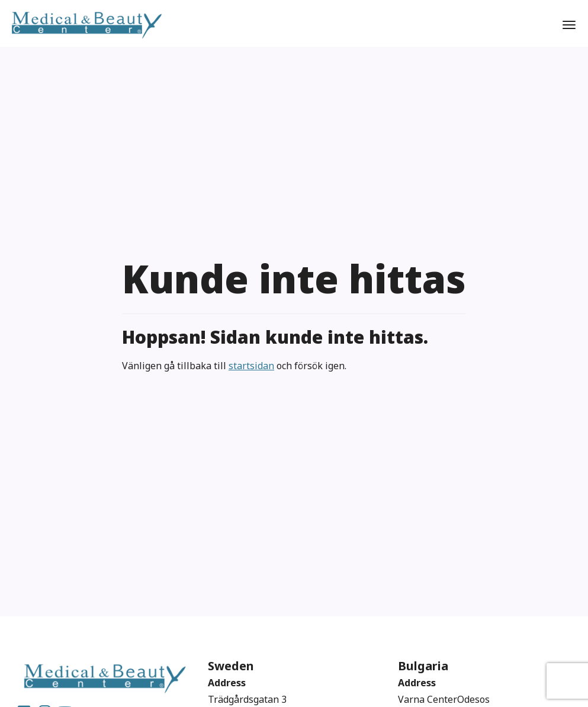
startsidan (251, 366)
